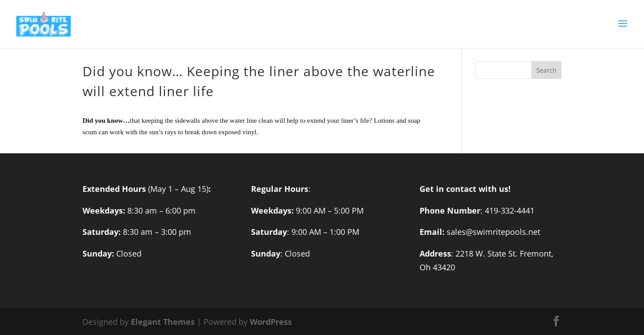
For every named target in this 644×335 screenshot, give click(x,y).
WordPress (271, 322)
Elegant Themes (163, 322)
